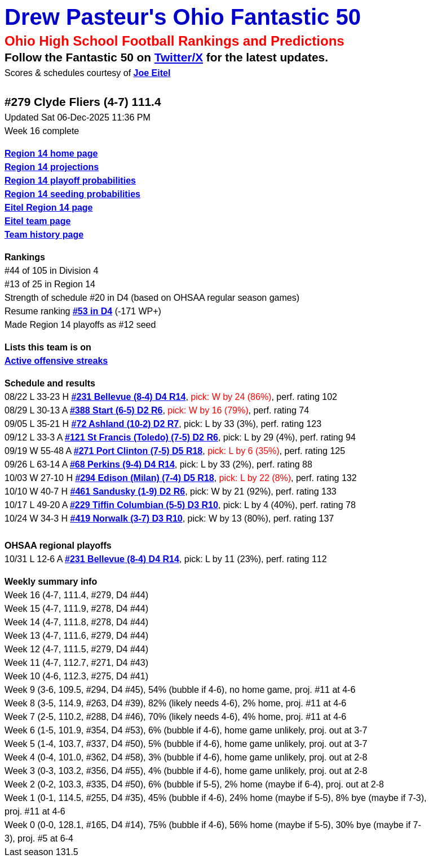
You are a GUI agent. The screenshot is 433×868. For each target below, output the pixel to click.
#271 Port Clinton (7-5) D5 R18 (138, 451)
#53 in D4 (92, 311)
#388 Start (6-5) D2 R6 (116, 410)
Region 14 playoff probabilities (70, 181)
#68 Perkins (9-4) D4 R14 (122, 464)
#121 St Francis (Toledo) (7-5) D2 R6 (142, 437)
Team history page (44, 235)
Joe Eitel (152, 73)
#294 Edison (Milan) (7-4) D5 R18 (144, 478)
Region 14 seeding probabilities (72, 194)
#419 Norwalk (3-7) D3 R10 (127, 518)
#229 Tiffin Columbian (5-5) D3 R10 (144, 505)
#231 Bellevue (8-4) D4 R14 (129, 397)
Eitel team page (37, 221)
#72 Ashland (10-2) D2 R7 (125, 424)
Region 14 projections (52, 167)
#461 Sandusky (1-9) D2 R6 (128, 491)
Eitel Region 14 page (48, 208)
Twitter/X (179, 57)
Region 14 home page (51, 153)
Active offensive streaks (56, 361)
